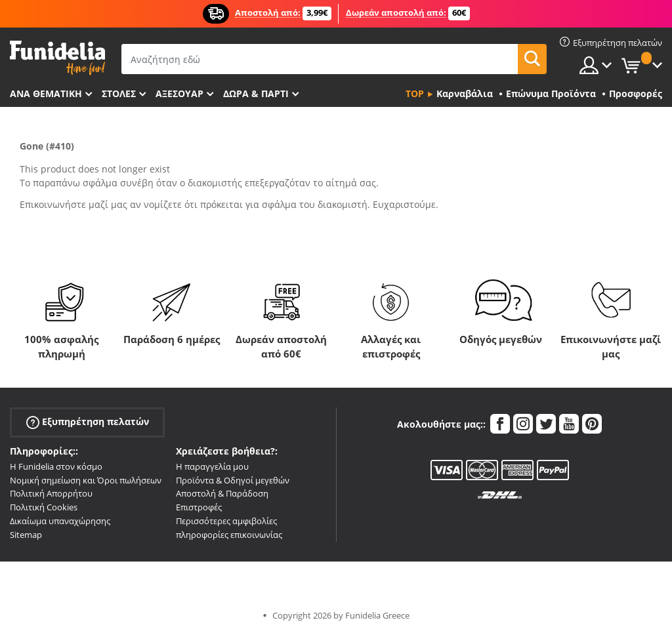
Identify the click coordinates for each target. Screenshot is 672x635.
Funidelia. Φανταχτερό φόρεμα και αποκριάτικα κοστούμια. (57, 58)
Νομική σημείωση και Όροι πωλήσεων (86, 480)
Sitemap (26, 535)
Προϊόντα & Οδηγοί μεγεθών (233, 480)
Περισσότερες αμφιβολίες (226, 521)
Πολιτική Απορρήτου (51, 493)
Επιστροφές (199, 507)
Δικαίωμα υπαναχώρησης (60, 521)
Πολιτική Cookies (44, 507)
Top (415, 93)
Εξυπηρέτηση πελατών (88, 422)
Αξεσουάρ (179, 93)
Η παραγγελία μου (212, 466)
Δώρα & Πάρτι (256, 93)
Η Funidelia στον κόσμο (56, 466)
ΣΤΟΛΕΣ (119, 93)
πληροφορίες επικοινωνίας (229, 535)
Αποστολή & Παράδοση (222, 493)
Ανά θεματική (46, 93)
